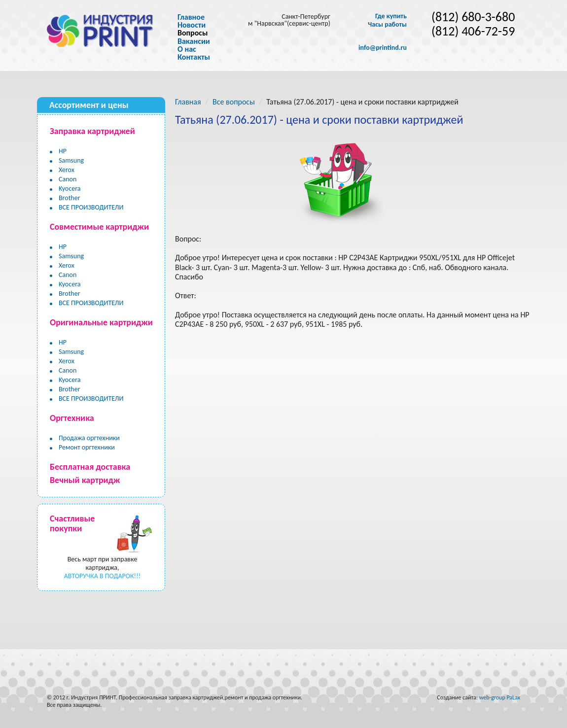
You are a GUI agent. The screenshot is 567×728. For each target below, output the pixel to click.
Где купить (391, 16)
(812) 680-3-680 (473, 17)
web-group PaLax (500, 697)
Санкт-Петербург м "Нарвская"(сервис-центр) (289, 20)
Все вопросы (234, 102)
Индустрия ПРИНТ (93, 697)
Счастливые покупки (72, 523)
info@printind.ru (383, 48)
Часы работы (387, 25)
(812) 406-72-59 (473, 31)
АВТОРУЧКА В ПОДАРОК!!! (103, 576)
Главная (188, 102)
